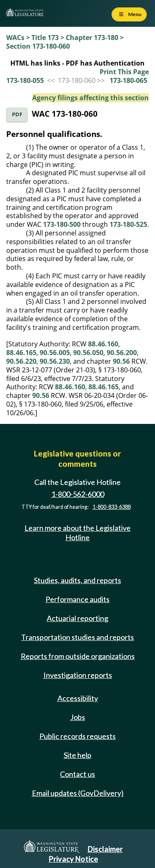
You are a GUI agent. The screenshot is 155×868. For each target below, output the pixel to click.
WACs (15, 38)
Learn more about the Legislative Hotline (77, 533)
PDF (17, 114)
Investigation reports (78, 675)
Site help (77, 755)
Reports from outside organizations (78, 656)
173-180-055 (25, 80)
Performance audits (77, 599)
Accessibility (78, 698)
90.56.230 (55, 361)
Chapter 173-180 (92, 38)
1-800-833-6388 (112, 507)
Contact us (77, 774)
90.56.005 (55, 353)
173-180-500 (62, 224)
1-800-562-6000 (78, 494)
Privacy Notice (73, 859)
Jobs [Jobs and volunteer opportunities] (78, 717)
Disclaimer (105, 849)
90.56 (121, 361)
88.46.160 (103, 344)
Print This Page (124, 72)
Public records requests (77, 736)
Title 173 (45, 38)
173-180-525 (128, 224)
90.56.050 (88, 353)
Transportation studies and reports (77, 637)
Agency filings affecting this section (91, 98)
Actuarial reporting (77, 618)
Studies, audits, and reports (77, 580)
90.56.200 (122, 353)
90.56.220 (21, 361)
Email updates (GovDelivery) (78, 793)
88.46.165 (21, 353)
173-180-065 (128, 80)
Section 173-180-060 (38, 46)
